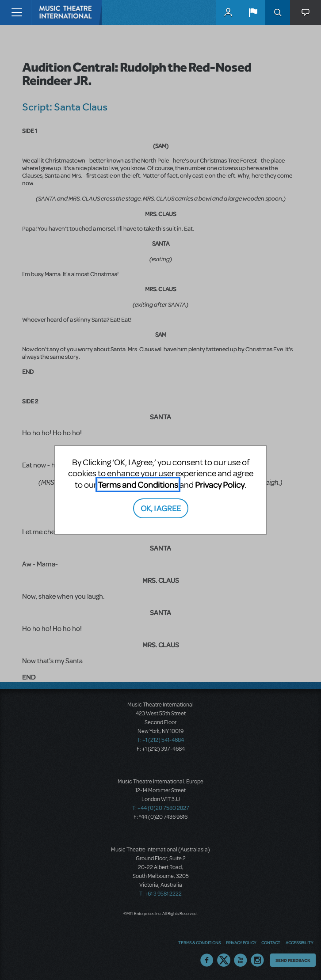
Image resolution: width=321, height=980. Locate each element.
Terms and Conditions (138, 484)
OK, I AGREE (161, 508)
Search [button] (278, 12)
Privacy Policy (220, 484)
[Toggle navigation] (17, 12)
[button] (253, 12)
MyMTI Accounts (228, 12)
